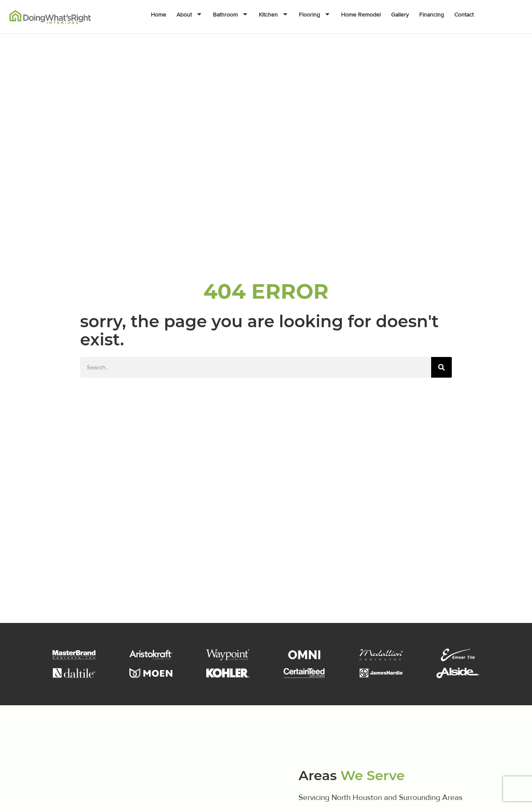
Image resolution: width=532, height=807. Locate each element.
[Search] (441, 367)
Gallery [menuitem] (400, 15)
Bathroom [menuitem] (231, 15)
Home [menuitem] (159, 15)
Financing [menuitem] (432, 15)
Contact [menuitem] (464, 15)
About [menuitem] (190, 15)
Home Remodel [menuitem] (361, 15)
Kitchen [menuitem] (274, 15)
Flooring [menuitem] (315, 15)
